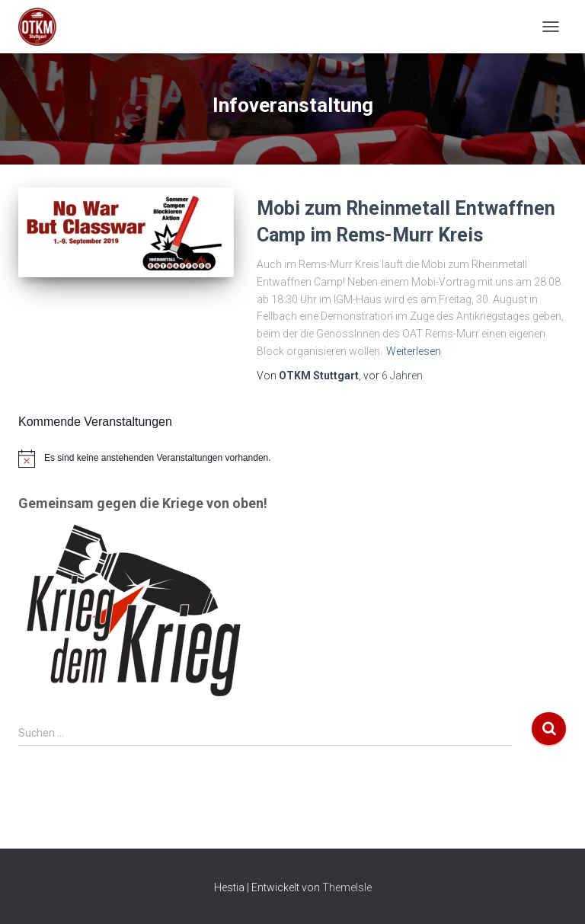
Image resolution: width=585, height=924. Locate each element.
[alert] (292, 459)
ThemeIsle (347, 887)
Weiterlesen (414, 351)
